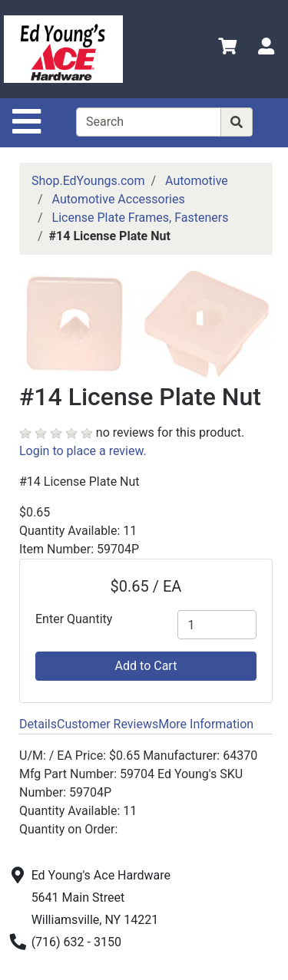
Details (38, 724)
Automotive (197, 181)
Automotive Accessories (119, 199)
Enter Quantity (74, 619)
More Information (206, 724)
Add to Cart (146, 666)
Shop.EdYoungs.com (88, 181)
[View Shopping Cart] (227, 49)
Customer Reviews (108, 724)
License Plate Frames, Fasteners (141, 218)
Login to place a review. (83, 451)
